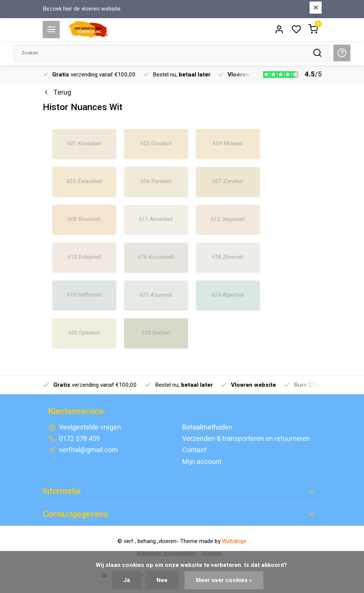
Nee (162, 580)
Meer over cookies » (224, 580)
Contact (194, 450)
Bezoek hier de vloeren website (82, 9)
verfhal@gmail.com (88, 450)
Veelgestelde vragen (90, 427)
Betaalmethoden (207, 427)
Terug (57, 93)
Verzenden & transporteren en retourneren (246, 439)
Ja (127, 580)
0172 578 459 (79, 439)
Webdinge (234, 541)
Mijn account (202, 462)
